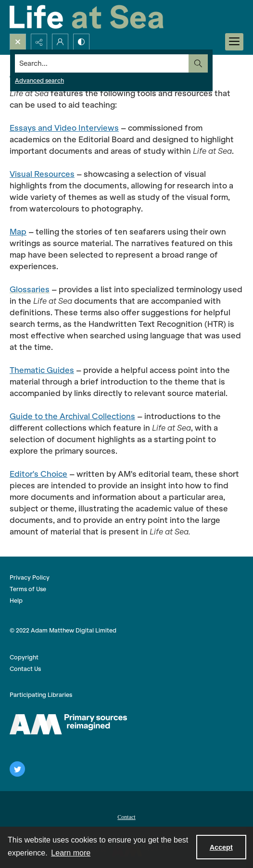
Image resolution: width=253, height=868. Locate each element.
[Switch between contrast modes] (81, 42)
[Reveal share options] (39, 42)
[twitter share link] (17, 769)
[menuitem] (126, 816)
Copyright (24, 657)
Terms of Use (28, 589)
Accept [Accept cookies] (221, 847)
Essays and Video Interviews (64, 128)
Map (18, 232)
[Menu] (234, 42)
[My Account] (60, 42)
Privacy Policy (30, 577)
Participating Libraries (41, 695)
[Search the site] (102, 63)
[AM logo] (68, 724)
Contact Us (25, 669)
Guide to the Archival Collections (72, 416)
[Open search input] (18, 42)
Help (16, 601)
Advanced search (39, 81)
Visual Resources (42, 174)
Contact (126, 817)
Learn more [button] (71, 853)
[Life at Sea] (87, 17)
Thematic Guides (42, 370)
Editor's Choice (38, 474)
